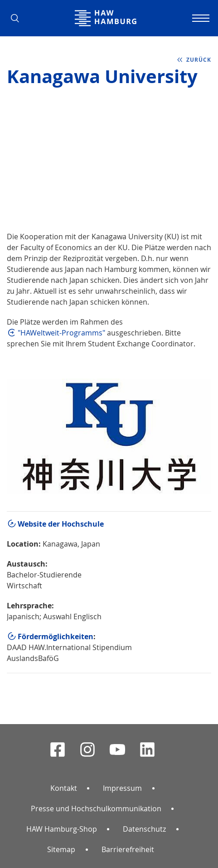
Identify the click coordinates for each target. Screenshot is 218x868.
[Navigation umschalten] (200, 18)
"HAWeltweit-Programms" (61, 333)
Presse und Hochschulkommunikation (96, 809)
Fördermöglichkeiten (56, 636)
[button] (18, 18)
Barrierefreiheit (128, 849)
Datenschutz (144, 829)
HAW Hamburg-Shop (62, 829)
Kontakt (64, 788)
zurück (199, 60)
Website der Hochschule (61, 524)
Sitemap (61, 849)
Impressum (122, 788)
